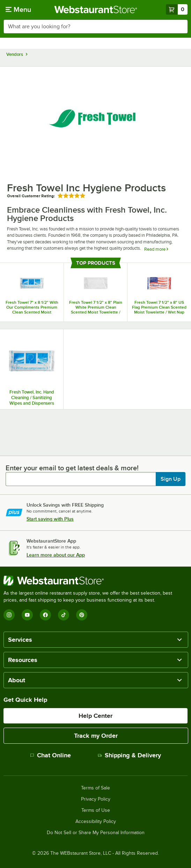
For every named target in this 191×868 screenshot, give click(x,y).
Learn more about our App (56, 555)
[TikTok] (64, 615)
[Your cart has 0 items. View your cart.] (177, 9)
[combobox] (95, 27)
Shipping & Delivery (129, 755)
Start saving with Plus (50, 519)
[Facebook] (45, 615)
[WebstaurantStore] (95, 581)
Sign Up (171, 479)
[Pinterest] (82, 615)
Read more (156, 249)
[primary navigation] (18, 9)
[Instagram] (9, 615)
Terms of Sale (95, 788)
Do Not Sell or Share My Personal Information (96, 833)
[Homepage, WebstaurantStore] (95, 9)
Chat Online (50, 755)
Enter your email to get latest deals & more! (72, 468)
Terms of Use (96, 810)
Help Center (95, 716)
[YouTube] (27, 615)
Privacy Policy (96, 799)
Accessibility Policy (96, 822)
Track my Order (96, 736)
